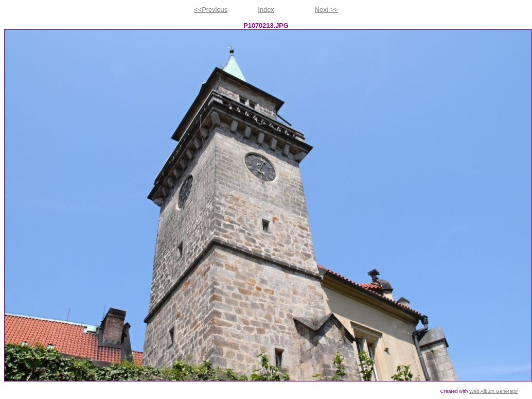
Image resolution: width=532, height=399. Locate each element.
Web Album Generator (494, 391)
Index (266, 10)
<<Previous (211, 10)
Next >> (326, 10)
